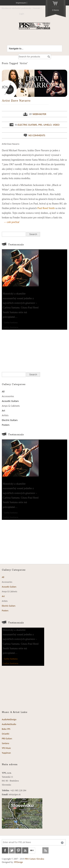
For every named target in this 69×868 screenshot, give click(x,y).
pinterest (18, 850)
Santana (5, 743)
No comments (37, 135)
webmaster (39, 114)
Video (56, 125)
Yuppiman (6, 753)
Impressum (21, 3)
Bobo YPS (6, 729)
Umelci (48, 125)
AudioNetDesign (9, 719)
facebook (5, 850)
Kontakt (37, 8)
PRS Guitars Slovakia (34, 859)
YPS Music (6, 748)
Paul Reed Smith (46, 208)
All (3, 392)
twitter (12, 850)
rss (45, 850)
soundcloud (39, 850)
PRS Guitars (7, 739)
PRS (40, 125)
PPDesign (18, 862)
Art (3, 411)
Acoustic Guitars (10, 401)
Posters (6, 425)
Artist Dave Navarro (16, 101)
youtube (25, 850)
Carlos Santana (11, 323)
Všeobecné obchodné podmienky (16, 8)
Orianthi (6, 734)
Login (22, 14)
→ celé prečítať (12, 222)
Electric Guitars (28, 125)
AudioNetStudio (9, 724)
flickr (32, 850)
